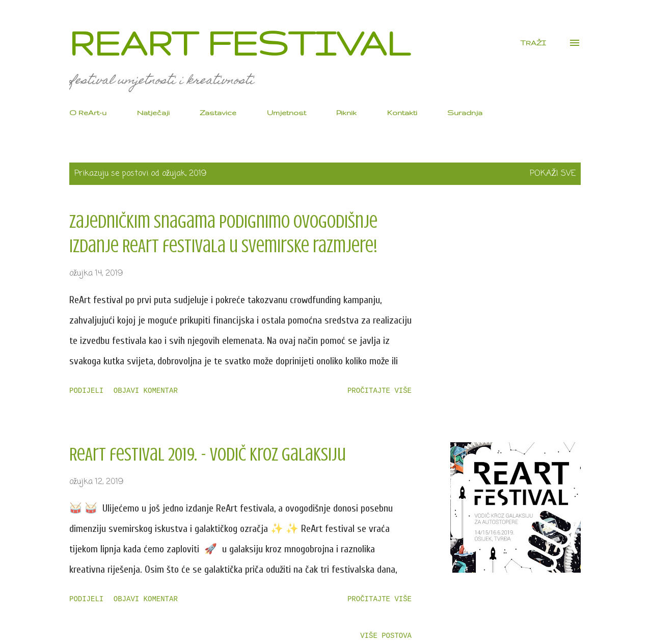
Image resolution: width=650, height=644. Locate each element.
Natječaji (153, 113)
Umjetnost (287, 113)
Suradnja (465, 113)
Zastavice (218, 113)
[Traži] (533, 43)
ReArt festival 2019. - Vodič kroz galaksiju (208, 454)
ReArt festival (239, 43)
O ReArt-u (88, 113)
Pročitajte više (380, 391)
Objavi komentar (146, 391)
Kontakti (402, 113)
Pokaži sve (553, 174)
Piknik (346, 113)
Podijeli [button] (86, 391)
